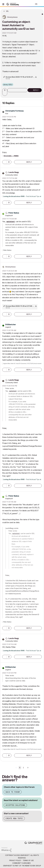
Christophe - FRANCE (11, 156)
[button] (5, 94)
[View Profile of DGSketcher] (11, 324)
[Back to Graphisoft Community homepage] (13, 4)
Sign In (41, 4)
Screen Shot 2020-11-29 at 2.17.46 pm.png (22, 306)
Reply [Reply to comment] (29, 162)
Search (29, 4)
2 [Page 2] (23, 768)
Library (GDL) (8, 85)
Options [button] (41, 11)
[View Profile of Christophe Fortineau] (14, 111)
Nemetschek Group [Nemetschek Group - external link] (33, 866)
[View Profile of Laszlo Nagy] (14, 172)
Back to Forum (13, 792)
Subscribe (17, 90)
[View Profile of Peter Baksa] (14, 213)
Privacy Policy (15, 860)
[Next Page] (28, 768)
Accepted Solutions (15, 805)
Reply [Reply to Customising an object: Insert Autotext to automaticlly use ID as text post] (36, 90)
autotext (11, 222)
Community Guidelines (21, 863)
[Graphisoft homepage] (34, 843)
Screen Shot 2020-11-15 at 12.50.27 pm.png (22, 77)
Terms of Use (28, 860)
